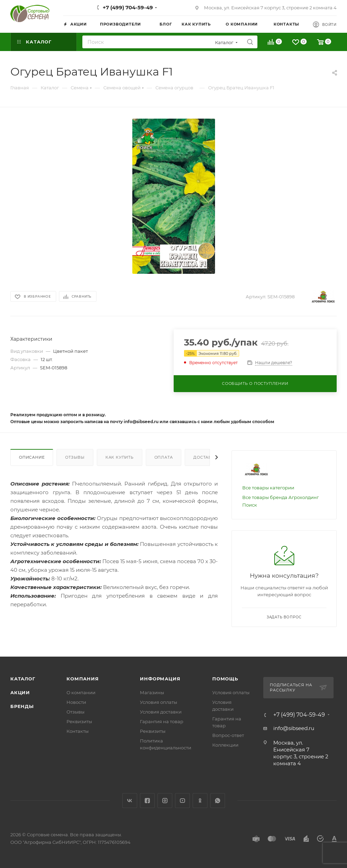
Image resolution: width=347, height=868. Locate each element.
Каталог (23, 679)
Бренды (22, 706)
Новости (76, 702)
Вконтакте (130, 801)
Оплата (164, 457)
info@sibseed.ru (294, 728)
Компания (83, 679)
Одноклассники (200, 801)
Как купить (120, 457)
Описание (32, 457)
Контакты (78, 731)
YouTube (182, 801)
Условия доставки (161, 712)
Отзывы (75, 457)
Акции (20, 692)
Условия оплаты (159, 702)
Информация (160, 679)
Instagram (165, 801)
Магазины (152, 692)
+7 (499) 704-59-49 (128, 7)
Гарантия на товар (162, 721)
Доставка (205, 457)
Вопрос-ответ (228, 735)
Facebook (147, 801)
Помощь (225, 679)
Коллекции (225, 745)
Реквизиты (79, 721)
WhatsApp (218, 801)
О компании (81, 692)
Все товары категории (268, 488)
